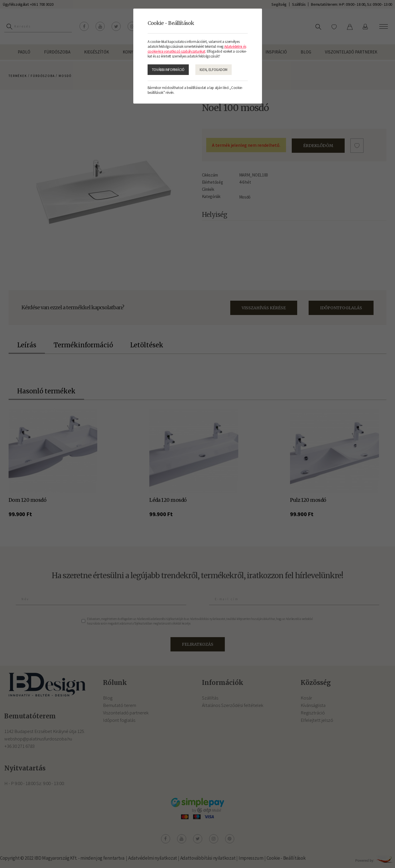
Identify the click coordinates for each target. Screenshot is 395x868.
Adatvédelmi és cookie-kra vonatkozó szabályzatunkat (197, 49)
